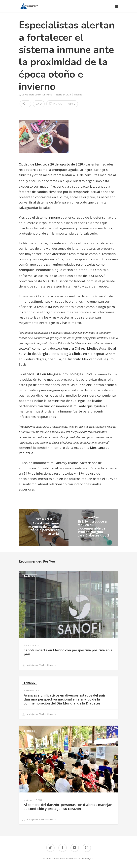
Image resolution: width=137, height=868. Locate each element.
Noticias (78, 95)
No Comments (62, 104)
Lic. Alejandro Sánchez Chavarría (37, 95)
